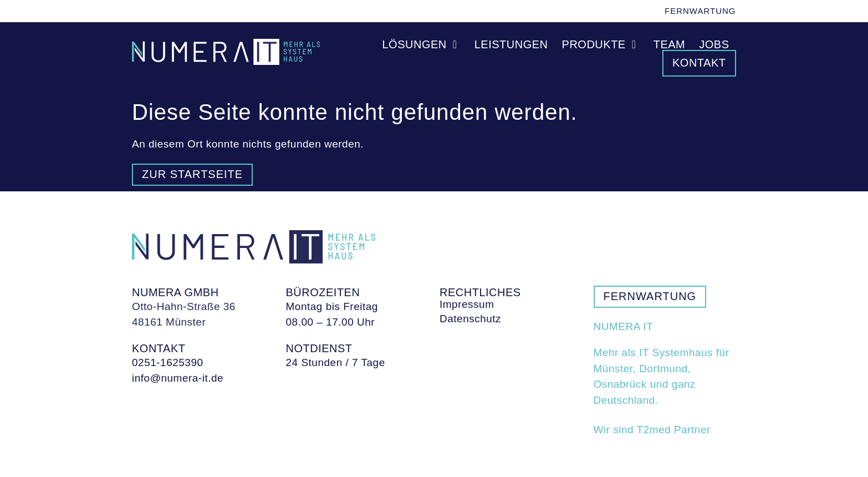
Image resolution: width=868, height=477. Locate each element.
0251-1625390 (168, 362)
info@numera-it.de (178, 378)
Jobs (714, 44)
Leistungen (511, 44)
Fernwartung (700, 11)
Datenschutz (470, 319)
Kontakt (699, 63)
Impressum (467, 305)
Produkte (601, 44)
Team (670, 44)
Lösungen (422, 44)
